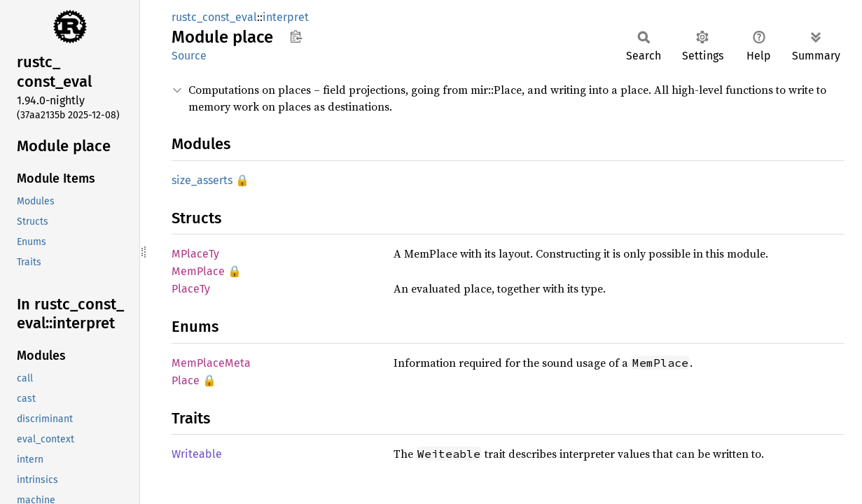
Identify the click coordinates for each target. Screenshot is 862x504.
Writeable (197, 454)
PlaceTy (191, 289)
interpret (286, 17)
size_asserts (202, 180)
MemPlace (198, 271)
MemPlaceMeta (211, 363)
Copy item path (296, 36)
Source (189, 56)
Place (186, 380)
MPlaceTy (195, 254)
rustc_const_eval (214, 17)
